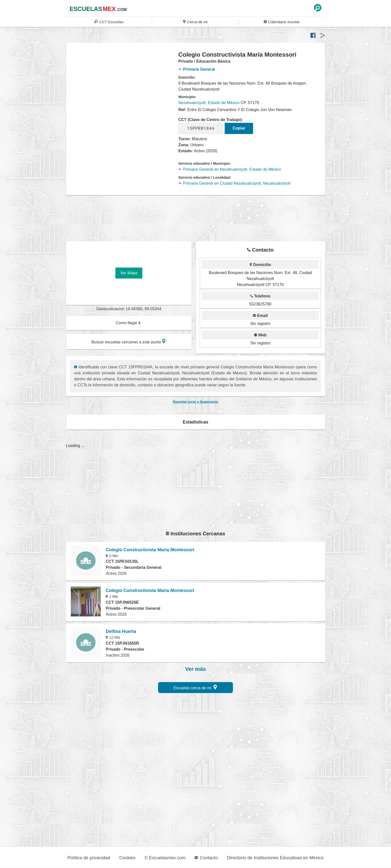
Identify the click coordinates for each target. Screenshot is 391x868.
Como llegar (128, 323)
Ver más (196, 669)
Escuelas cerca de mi (195, 687)
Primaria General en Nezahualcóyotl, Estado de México (230, 169)
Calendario (282, 22)
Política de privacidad (89, 858)
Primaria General (197, 69)
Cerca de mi (195, 22)
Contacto (206, 858)
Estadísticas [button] (196, 422)
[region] (122, 91)
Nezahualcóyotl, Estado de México (209, 103)
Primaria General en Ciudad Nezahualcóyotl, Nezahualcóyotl (234, 183)
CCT (109, 22)
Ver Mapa (129, 273)
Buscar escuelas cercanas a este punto (128, 341)
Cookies (127, 858)
